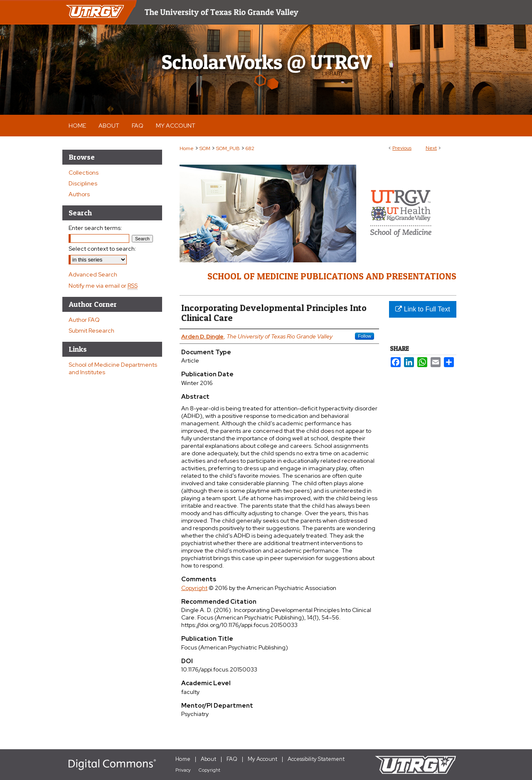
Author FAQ (84, 320)
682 (250, 148)
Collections (84, 173)
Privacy (183, 770)
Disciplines (83, 183)
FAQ (232, 759)
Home (187, 148)
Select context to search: (102, 249)
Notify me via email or (103, 286)
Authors (79, 194)
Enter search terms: (95, 228)
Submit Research (91, 331)
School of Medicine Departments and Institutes (113, 368)
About (208, 759)
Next (431, 148)
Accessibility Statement (316, 759)
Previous (402, 148)
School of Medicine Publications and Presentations (332, 276)
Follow (365, 336)
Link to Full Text (422, 309)
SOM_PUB (228, 148)
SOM (205, 148)
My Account (262, 759)
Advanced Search (93, 274)
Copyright (194, 588)
